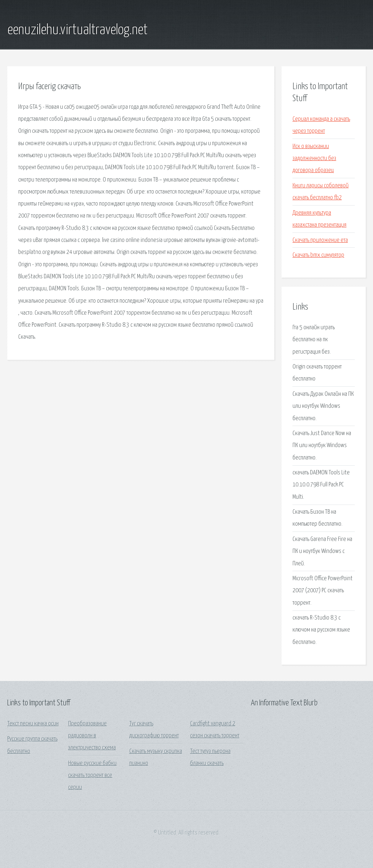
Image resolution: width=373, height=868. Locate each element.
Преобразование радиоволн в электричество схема (92, 736)
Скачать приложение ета (320, 240)
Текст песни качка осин (33, 724)
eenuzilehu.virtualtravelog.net (77, 30)
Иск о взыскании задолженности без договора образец (314, 159)
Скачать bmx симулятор (318, 255)
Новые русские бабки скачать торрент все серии (92, 776)
